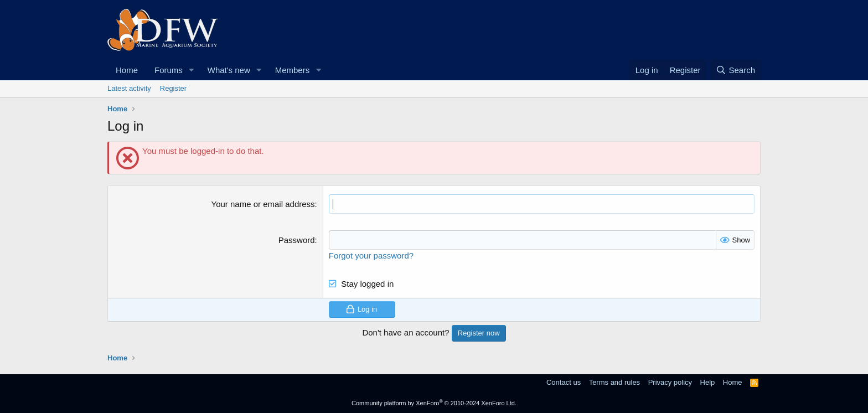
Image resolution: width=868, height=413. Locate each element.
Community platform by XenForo (434, 403)
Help (708, 382)
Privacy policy (670, 382)
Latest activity (129, 88)
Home (127, 70)
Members (293, 70)
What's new (229, 70)
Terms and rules (614, 382)
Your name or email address (263, 204)
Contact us (564, 382)
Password (297, 240)
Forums (169, 70)
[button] (192, 70)
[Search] (735, 70)
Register (173, 88)
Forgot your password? (371, 255)
